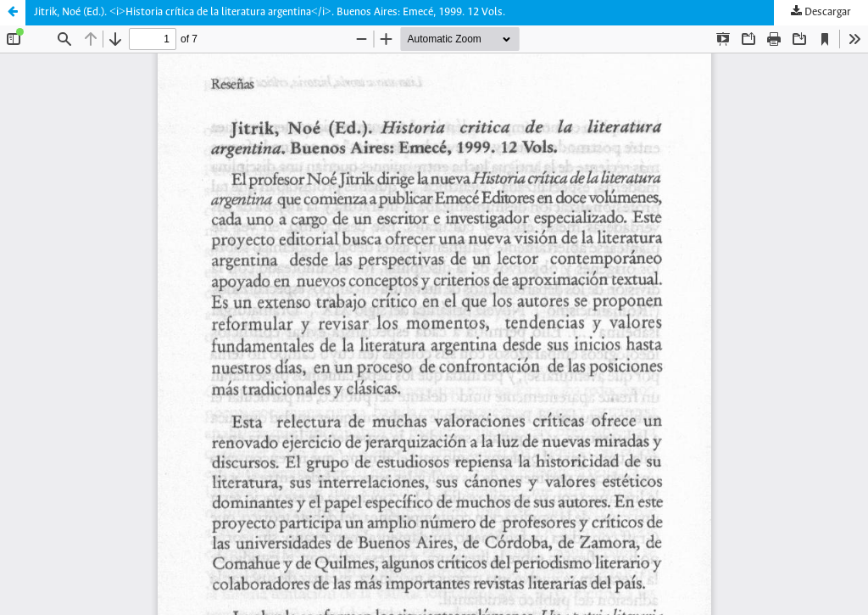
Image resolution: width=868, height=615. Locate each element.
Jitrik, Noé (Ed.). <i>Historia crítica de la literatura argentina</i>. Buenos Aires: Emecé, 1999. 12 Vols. (270, 12)
